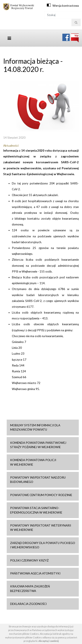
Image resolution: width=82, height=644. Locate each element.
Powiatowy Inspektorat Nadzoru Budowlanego (38, 480)
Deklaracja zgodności (28, 604)
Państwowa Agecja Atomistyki (35, 573)
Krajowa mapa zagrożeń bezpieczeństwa (30, 588)
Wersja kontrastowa (66, 6)
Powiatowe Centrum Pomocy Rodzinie (41, 495)
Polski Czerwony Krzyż (29, 560)
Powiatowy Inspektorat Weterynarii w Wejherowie (41, 528)
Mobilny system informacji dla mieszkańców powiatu (35, 427)
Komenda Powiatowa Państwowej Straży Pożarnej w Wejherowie (38, 445)
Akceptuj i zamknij (49, 641)
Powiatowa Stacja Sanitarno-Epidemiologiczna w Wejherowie (36, 510)
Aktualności (11, 146)
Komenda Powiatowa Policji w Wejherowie (33, 462)
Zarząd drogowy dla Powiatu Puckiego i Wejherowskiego (43, 545)
